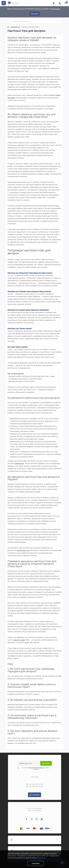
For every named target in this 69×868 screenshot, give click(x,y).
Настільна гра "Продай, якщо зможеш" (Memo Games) (29, 291)
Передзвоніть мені (34, 789)
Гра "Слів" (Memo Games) (18, 347)
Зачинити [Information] (35, 14)
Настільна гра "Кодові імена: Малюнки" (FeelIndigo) (28, 310)
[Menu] (4, 3)
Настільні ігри (15, 27)
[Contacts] (60, 3)
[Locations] (54, 3)
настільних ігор (23, 550)
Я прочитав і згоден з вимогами (35, 769)
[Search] (10, 21)
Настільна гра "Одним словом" (20, 328)
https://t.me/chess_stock (42, 819)
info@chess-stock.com (35, 824)
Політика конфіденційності (36, 768)
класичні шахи (19, 640)
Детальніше (56, 9)
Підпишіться (46, 763)
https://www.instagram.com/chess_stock (32, 819)
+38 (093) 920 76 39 (36, 784)
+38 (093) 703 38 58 (36, 786)
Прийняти (36, 863)
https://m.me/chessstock (26, 819)
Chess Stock (19, 463)
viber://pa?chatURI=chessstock (37, 819)
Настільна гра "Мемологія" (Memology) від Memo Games (30, 273)
